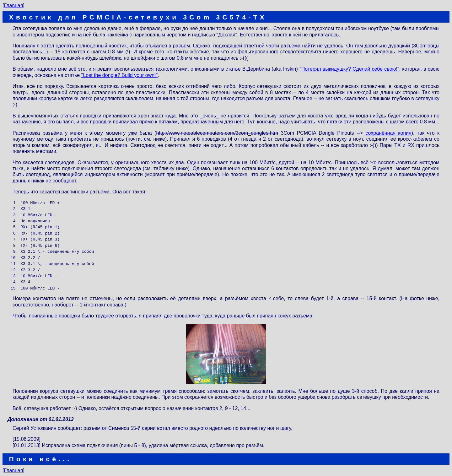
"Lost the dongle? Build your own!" (120, 75)
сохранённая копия (388, 133)
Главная (13, 5)
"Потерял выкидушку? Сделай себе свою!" (349, 69)
